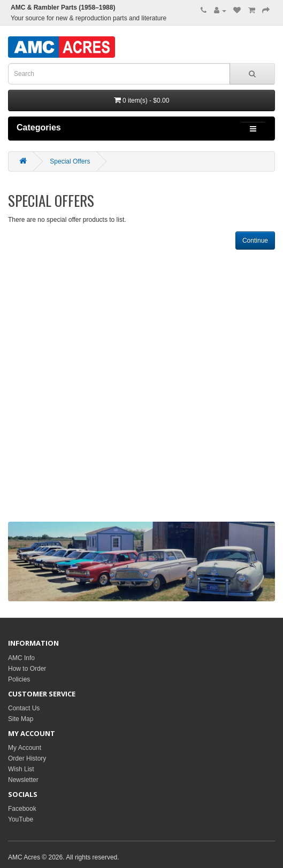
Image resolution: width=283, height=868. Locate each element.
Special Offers (70, 161)
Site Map (21, 719)
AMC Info (21, 658)
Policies (19, 679)
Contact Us (24, 708)
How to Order (27, 669)
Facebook (22, 809)
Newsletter (23, 780)
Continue (255, 241)
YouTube (21, 819)
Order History (27, 758)
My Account (25, 748)
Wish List (21, 769)
